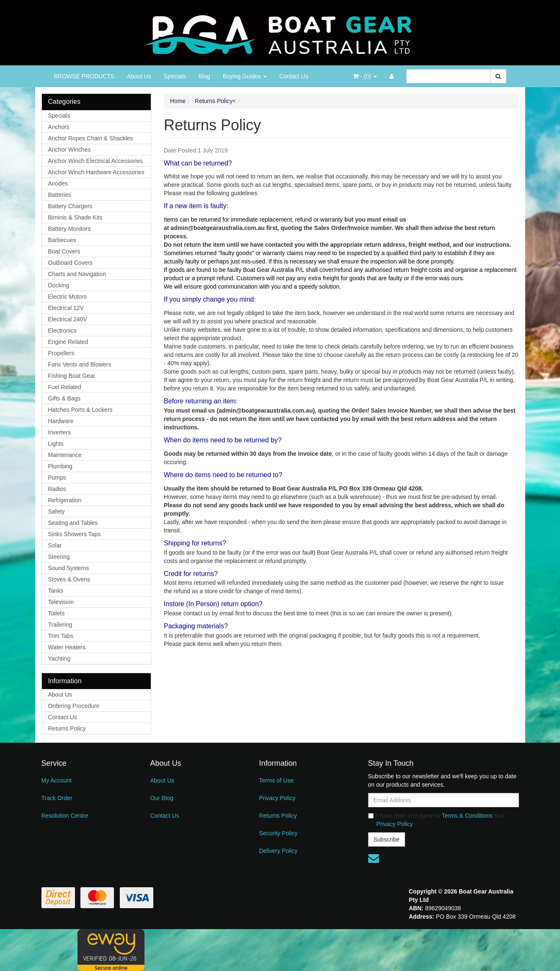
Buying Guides (245, 76)
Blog (204, 76)
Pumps (57, 478)
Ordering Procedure (74, 706)
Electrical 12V (66, 308)
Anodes (58, 183)
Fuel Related (65, 387)
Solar (55, 545)
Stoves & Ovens (69, 579)
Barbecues (62, 240)
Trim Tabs (61, 636)
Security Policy (278, 833)
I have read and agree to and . (436, 820)
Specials (175, 76)
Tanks (56, 591)
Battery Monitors (70, 229)
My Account (57, 780)
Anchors (59, 127)
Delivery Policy (278, 851)
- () (365, 76)
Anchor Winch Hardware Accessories (96, 172)
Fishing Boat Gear (72, 376)
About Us (139, 76)
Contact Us (294, 76)
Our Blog (161, 798)
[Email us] (374, 858)
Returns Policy (67, 728)
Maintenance (65, 455)
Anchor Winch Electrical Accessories (95, 161)
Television (61, 602)
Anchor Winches (70, 150)
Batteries (60, 195)
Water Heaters (67, 647)
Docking (59, 285)
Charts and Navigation (77, 274)
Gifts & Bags (65, 398)
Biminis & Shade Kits (75, 217)
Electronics (62, 331)
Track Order (57, 798)
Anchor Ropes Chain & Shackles (91, 138)
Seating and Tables (73, 523)
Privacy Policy (277, 798)
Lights (56, 444)
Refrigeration (65, 500)
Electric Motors (68, 297)
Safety (57, 511)
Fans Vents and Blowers (80, 364)
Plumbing (60, 466)
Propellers (61, 353)
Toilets (57, 613)
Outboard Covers (71, 263)
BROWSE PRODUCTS (84, 76)
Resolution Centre (65, 816)
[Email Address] (444, 800)
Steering (59, 557)
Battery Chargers (70, 206)
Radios (57, 489)
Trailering (60, 625)
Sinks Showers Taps (75, 534)
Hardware (61, 421)
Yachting (59, 659)
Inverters (59, 432)
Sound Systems (69, 568)
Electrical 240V (68, 319)
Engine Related (68, 342)
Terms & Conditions (467, 816)
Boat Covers (64, 251)
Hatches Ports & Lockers (80, 410)
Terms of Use (276, 780)
